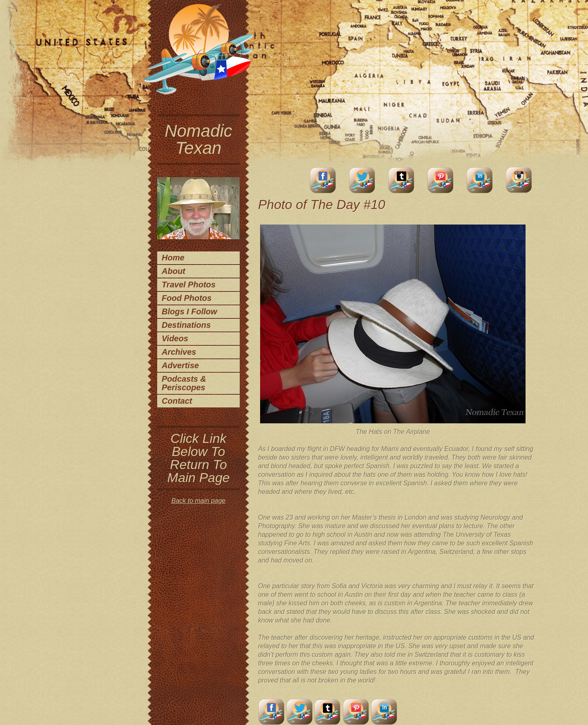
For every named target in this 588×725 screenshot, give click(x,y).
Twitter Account (362, 180)
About (174, 271)
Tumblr (401, 180)
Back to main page (199, 501)
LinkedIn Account (480, 180)
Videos (175, 338)
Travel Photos (189, 285)
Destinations (186, 325)
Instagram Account (519, 180)
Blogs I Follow (189, 311)
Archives (179, 352)
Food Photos (187, 298)
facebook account (323, 180)
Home (173, 258)
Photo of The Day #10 (322, 205)
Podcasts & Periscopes (184, 383)
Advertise (180, 365)
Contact (177, 401)
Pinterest (441, 180)
